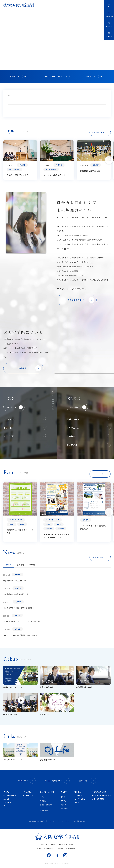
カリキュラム (25, 419)
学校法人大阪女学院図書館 (101, 795)
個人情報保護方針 (79, 821)
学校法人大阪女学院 (99, 792)
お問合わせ (78, 795)
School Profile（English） (37, 821)
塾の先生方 (64, 809)
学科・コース (89, 419)
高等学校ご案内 (28, 795)
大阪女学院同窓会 (98, 799)
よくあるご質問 (80, 799)
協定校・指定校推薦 (46, 805)
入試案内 (64, 792)
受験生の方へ (19, 76)
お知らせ (6, 799)
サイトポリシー (65, 821)
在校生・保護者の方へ (57, 76)
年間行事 (25, 428)
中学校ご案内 (27, 792)
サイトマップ (53, 821)
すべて (9, 565)
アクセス (77, 803)
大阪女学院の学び (10, 795)
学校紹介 (6, 792)
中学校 (32, 565)
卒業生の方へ (95, 76)
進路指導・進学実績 (47, 792)
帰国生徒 (64, 805)
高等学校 (20, 565)
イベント (6, 806)
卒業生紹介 (44, 811)
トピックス (7, 803)
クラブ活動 (25, 436)
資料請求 (77, 792)
